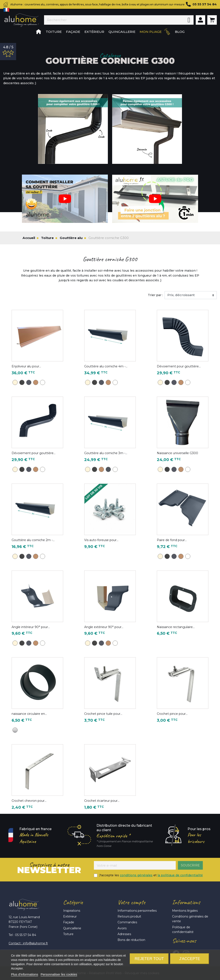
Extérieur (70, 916)
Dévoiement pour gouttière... (179, 366)
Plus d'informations (24, 974)
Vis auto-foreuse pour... (101, 540)
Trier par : (155, 295)
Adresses (124, 934)
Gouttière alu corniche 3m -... (106, 453)
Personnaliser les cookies (59, 974)
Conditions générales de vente (190, 919)
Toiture (68, 934)
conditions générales (136, 875)
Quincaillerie (72, 928)
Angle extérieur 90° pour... (104, 627)
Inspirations (72, 911)
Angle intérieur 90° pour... (31, 627)
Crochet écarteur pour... (102, 801)
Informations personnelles (137, 911)
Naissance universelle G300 (177, 453)
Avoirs (122, 928)
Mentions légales (185, 911)
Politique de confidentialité (183, 930)
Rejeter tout (149, 959)
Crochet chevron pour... (29, 801)
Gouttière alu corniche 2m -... (33, 540)
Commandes (127, 922)
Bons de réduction (131, 940)
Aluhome (21, 20)
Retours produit (129, 916)
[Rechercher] (114, 20)
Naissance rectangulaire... (176, 627)
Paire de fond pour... (172, 540)
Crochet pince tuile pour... (103, 714)
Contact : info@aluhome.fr (28, 943)
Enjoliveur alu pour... (26, 366)
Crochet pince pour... (172, 714)
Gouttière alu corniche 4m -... (106, 366)
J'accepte (190, 959)
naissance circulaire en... (29, 714)
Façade (69, 922)
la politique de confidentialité (180, 875)
